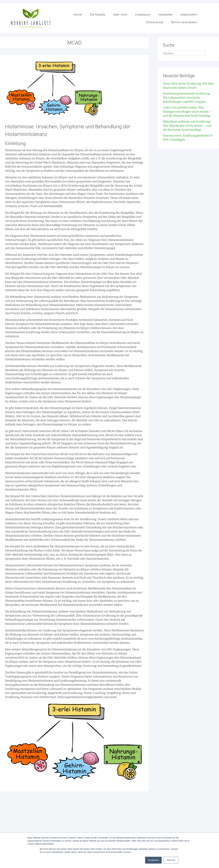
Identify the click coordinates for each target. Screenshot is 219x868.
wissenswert (189, 15)
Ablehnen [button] (171, 860)
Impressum (143, 15)
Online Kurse (154, 22)
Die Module (98, 15)
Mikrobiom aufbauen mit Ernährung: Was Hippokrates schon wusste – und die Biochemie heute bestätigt (187, 125)
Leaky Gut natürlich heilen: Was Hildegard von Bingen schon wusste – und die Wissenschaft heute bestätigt (187, 111)
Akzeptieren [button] (153, 860)
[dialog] (213, 861)
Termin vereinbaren (184, 22)
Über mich (120, 15)
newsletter (166, 15)
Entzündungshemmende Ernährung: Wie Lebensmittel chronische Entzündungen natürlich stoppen (187, 97)
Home (78, 15)
